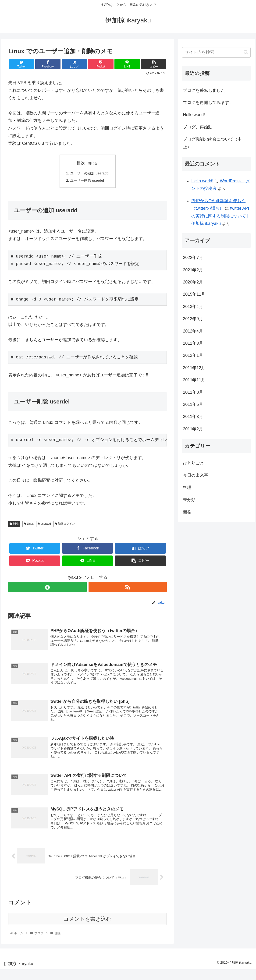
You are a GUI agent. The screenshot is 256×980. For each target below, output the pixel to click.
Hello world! (194, 115)
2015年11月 (194, 294)
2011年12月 (194, 368)
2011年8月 (193, 392)
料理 (187, 488)
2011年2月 (193, 429)
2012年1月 (193, 355)
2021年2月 (193, 270)
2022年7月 (193, 258)
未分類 (189, 500)
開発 (14, 525)
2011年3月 (193, 417)
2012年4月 (193, 331)
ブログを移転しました (204, 90)
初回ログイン (65, 525)
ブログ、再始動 (198, 127)
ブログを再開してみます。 (208, 103)
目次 (81, 163)
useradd (44, 525)
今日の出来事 (196, 475)
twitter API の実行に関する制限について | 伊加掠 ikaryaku (220, 216)
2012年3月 (193, 343)
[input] (216, 52)
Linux (29, 525)
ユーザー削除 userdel (87, 181)
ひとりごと (193, 463)
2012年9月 (193, 319)
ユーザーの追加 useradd (89, 173)
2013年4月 (193, 307)
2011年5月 (193, 404)
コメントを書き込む (87, 929)
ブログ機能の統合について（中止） (212, 143)
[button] (246, 52)
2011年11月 (194, 380)
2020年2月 (193, 282)
